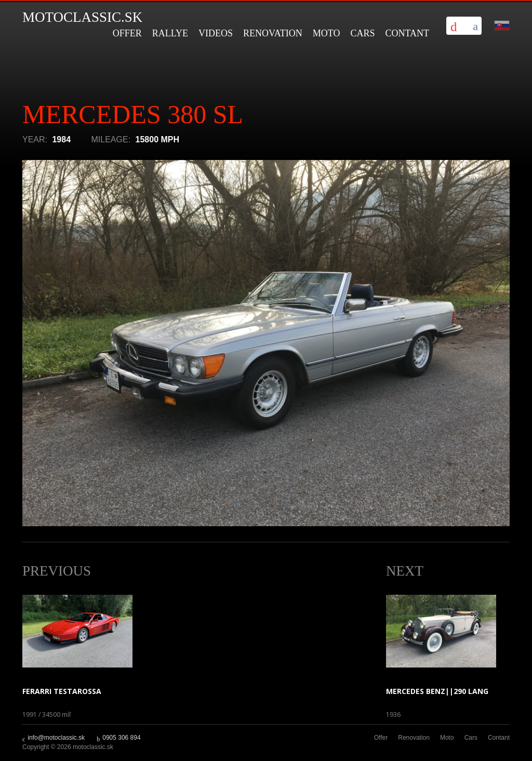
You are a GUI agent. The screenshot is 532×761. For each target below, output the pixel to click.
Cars (362, 33)
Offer (127, 33)
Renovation (273, 33)
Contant (407, 33)
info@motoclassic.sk (56, 738)
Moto (327, 33)
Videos (216, 33)
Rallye (170, 33)
